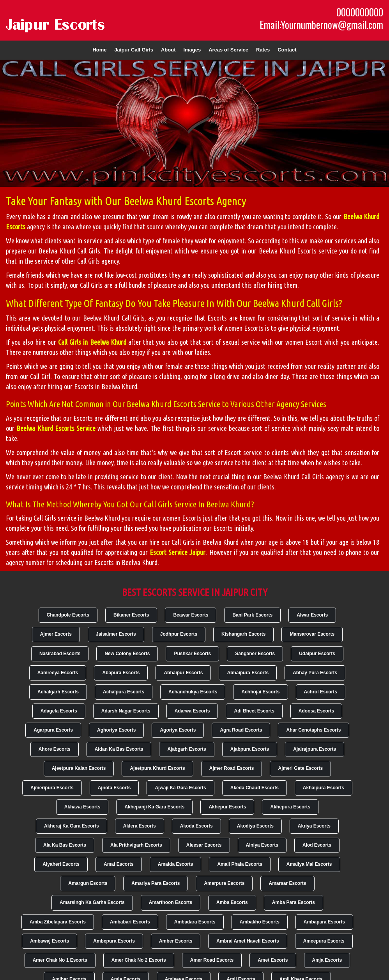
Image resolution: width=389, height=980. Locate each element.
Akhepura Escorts (290, 807)
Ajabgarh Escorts (187, 749)
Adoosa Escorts (316, 711)
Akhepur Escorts (227, 807)
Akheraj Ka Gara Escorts (72, 826)
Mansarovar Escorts (312, 634)
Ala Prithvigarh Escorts (136, 845)
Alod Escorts (317, 845)
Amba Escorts (232, 902)
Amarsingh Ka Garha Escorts (92, 902)
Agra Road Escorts (241, 730)
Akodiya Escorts (255, 826)
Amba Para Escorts (294, 902)
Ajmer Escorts (56, 634)
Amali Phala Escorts (240, 864)
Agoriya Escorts (178, 730)
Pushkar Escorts (192, 654)
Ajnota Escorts (114, 788)
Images (192, 50)
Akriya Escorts (314, 826)
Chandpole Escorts (68, 615)
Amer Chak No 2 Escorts (139, 960)
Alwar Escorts (312, 615)
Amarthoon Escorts (171, 902)
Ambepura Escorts (114, 941)
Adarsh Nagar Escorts (126, 711)
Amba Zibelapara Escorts (58, 922)
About (168, 50)
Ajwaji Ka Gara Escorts (180, 788)
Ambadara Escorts (195, 922)
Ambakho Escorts (260, 922)
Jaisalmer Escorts (116, 634)
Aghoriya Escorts (116, 730)
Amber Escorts (176, 941)
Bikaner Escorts (131, 615)
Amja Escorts (327, 960)
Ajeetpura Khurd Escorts (157, 768)
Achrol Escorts (321, 692)
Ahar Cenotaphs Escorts (313, 730)
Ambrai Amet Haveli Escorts (248, 941)
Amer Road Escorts (212, 960)
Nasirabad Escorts (60, 654)
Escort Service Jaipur (178, 552)
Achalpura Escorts (124, 692)
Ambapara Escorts (324, 922)
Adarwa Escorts (192, 711)
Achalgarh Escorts (58, 692)
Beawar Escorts (191, 615)
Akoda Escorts (196, 826)
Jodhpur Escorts (179, 634)
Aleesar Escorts (204, 845)
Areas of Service (228, 50)
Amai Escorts (119, 864)
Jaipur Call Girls (134, 50)
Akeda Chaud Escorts (255, 788)
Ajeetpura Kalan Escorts (79, 768)
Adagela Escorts (59, 711)
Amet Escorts (273, 960)
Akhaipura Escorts (324, 788)
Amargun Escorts (88, 883)
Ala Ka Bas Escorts (65, 845)
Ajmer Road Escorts (232, 768)
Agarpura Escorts (53, 730)
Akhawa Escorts (82, 807)
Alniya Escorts (262, 845)
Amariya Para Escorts (156, 883)
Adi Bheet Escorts (254, 711)
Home (99, 50)
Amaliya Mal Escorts (309, 864)
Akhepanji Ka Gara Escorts (154, 807)
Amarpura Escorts (224, 883)
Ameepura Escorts (324, 941)
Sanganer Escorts (255, 654)
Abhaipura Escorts (248, 673)
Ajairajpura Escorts (315, 749)
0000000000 (360, 12)
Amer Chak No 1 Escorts (60, 960)
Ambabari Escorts (130, 922)
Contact (287, 50)
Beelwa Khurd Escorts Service (56, 428)
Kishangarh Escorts (243, 634)
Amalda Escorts (176, 864)
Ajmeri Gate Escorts (300, 768)
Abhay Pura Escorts (315, 673)
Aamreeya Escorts (58, 673)
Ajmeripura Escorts (52, 788)
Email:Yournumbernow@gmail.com (321, 25)
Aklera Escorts (140, 826)
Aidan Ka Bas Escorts (119, 749)
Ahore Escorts (55, 749)
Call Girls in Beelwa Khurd (92, 342)
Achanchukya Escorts (193, 692)
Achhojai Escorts (260, 692)
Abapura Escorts (121, 673)
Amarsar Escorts (287, 883)
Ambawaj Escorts (50, 941)
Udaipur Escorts (317, 654)
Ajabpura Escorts (250, 749)
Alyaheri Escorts (61, 864)
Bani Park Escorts (252, 615)
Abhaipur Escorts (183, 673)
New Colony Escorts (127, 654)
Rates (263, 50)
